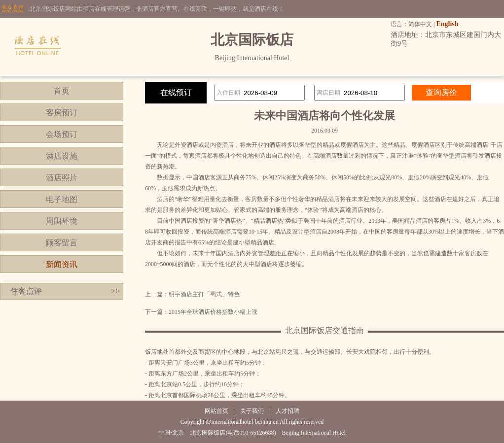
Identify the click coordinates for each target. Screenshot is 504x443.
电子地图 (62, 199)
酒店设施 (62, 156)
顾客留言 (62, 243)
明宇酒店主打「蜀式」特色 (204, 294)
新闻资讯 (62, 264)
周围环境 (62, 221)
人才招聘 (288, 411)
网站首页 (216, 411)
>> (115, 291)
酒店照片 (62, 178)
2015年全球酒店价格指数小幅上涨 (213, 312)
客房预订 (62, 113)
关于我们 (252, 411)
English (447, 24)
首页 (62, 91)
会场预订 (62, 134)
